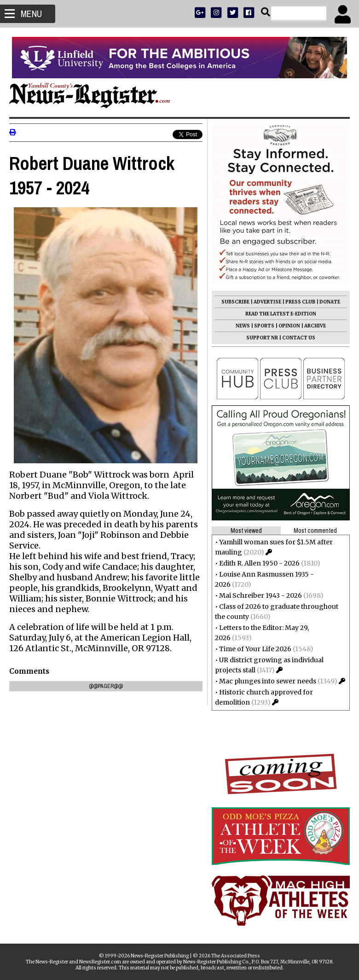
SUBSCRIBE (235, 302)
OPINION (289, 326)
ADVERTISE (267, 302)
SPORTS (264, 326)
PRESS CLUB (300, 302)
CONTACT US (299, 338)
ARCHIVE (315, 326)
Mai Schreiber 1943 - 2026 (261, 595)
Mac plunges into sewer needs (268, 681)
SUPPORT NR (262, 338)
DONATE (330, 302)
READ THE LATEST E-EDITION (281, 314)
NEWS (243, 326)
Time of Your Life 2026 (255, 649)
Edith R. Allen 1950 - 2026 (259, 563)
